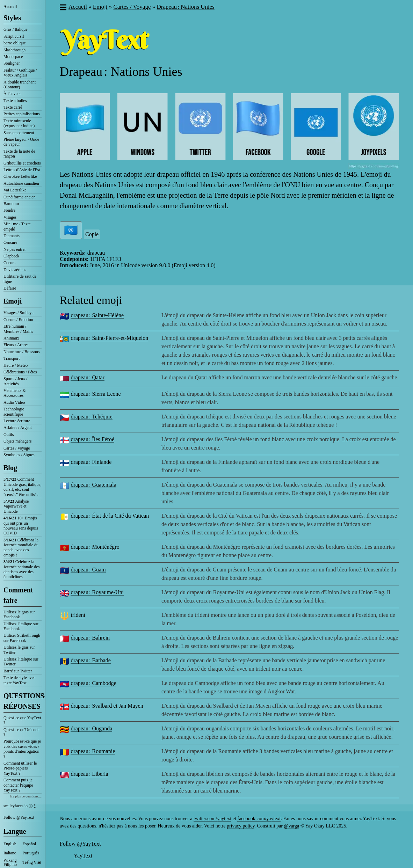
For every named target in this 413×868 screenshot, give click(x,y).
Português (31, 853)
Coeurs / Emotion (18, 320)
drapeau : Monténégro (95, 547)
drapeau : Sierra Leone (96, 394)
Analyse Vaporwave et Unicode (16, 506)
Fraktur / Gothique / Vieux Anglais (20, 73)
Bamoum (11, 204)
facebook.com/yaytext (259, 819)
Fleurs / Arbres (16, 345)
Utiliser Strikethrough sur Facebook (22, 638)
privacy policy (241, 826)
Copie (92, 234)
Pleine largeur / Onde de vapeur (21, 142)
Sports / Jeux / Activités (15, 381)
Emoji (13, 301)
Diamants (12, 236)
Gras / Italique (16, 29)
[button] (63, 8)
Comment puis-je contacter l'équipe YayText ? (18, 785)
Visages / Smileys (18, 313)
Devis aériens (15, 270)
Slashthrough (15, 50)
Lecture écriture (17, 421)
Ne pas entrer (15, 249)
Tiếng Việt (32, 862)
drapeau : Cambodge (93, 683)
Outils (9, 435)
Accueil (10, 7)
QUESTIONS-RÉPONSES (23, 701)
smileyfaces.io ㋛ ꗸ (20, 806)
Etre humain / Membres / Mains (18, 329)
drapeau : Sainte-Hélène (97, 315)
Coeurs (9, 263)
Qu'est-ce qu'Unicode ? (21, 732)
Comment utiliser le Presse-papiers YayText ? (20, 768)
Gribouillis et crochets (22, 163)
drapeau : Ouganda (91, 728)
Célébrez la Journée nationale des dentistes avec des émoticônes (21, 569)
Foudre (9, 210)
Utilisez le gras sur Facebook (19, 614)
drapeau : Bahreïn (90, 638)
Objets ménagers (17, 441)
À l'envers (12, 94)
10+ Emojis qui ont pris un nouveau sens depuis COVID (21, 526)
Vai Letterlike (15, 190)
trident (78, 615)
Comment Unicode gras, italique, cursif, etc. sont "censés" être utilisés (23, 487)
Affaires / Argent (18, 428)
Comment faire (18, 595)
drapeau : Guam (88, 570)
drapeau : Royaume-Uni (97, 592)
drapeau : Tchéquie (91, 417)
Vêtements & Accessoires (15, 393)
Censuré (10, 242)
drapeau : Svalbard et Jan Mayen (107, 706)
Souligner (12, 63)
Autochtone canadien (21, 183)
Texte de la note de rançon (19, 154)
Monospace (13, 57)
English (10, 844)
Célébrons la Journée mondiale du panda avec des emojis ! (21, 548)
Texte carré (13, 107)
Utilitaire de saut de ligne (20, 279)
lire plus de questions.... (26, 796)
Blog (10, 468)
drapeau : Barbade (90, 660)
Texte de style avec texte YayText (19, 680)
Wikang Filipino (10, 862)
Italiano (10, 853)
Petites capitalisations (22, 114)
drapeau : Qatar (88, 377)
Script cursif (14, 36)
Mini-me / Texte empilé (17, 226)
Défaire (10, 288)
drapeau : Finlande (91, 462)
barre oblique (15, 43)
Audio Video (14, 402)
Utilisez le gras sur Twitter (19, 650)
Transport (12, 358)
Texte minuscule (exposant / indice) (19, 123)
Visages (10, 217)
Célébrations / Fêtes (20, 372)
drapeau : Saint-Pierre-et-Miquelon (109, 338)
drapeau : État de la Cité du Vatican (110, 516)
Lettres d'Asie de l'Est (22, 170)
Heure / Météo (16, 365)
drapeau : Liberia (89, 774)
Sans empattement (19, 133)
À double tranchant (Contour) (20, 85)
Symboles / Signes (19, 455)
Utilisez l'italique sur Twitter (21, 662)
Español (30, 844)
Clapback (11, 256)
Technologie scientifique (14, 411)
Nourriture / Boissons (21, 352)
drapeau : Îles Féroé (92, 439)
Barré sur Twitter (18, 671)
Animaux (11, 338)
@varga (291, 826)
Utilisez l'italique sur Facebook (21, 626)
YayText (83, 856)
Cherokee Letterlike (20, 176)
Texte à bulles (15, 101)
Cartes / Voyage (17, 448)
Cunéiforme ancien (20, 197)
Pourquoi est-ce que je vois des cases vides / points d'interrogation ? (22, 749)
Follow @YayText (19, 817)
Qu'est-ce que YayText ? (22, 720)
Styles (12, 18)
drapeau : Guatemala (93, 485)
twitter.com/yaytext (212, 819)
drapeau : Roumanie (93, 751)
